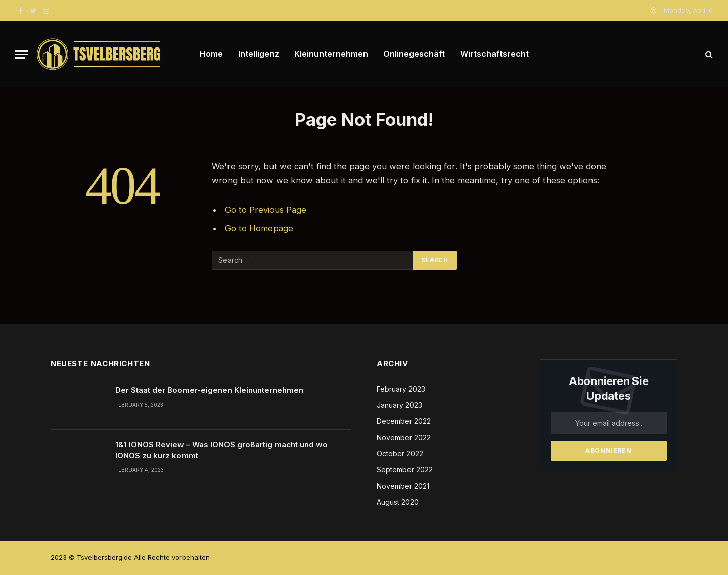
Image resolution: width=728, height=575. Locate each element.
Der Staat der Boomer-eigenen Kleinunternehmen (209, 390)
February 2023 (401, 389)
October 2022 (400, 453)
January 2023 (399, 405)
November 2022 (404, 437)
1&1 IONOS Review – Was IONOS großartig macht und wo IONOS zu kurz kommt (221, 450)
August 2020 (398, 502)
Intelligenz (259, 54)
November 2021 (403, 486)
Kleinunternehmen (331, 54)
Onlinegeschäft (414, 54)
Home (211, 54)
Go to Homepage (259, 228)
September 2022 (405, 470)
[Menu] (22, 54)
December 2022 (404, 421)
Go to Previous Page (266, 210)
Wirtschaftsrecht (494, 54)
